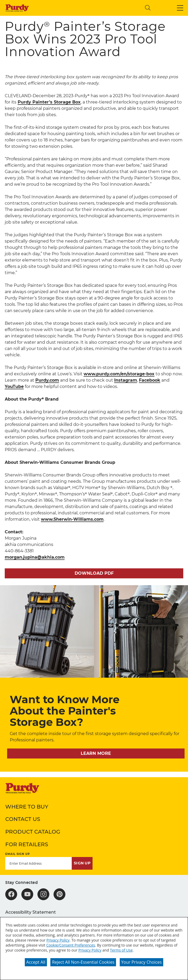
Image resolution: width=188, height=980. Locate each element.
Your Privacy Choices (142, 962)
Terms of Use (121, 950)
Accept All (36, 962)
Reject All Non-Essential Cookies (83, 962)
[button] (180, 8)
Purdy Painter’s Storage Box (49, 102)
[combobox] (97, 8)
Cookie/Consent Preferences (71, 945)
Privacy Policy (58, 940)
